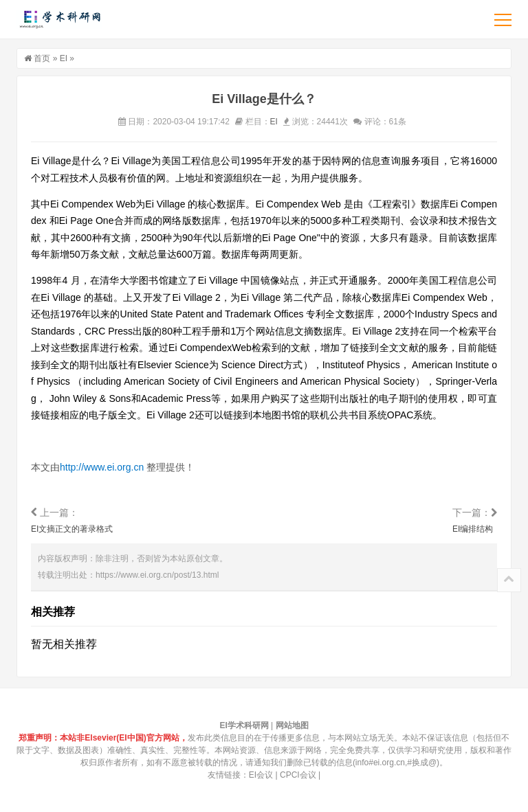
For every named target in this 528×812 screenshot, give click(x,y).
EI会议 (261, 775)
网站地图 (292, 725)
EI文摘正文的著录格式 (72, 529)
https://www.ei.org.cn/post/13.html (157, 575)
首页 (42, 58)
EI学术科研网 (59, 19)
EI (64, 58)
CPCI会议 (298, 775)
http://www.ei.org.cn (102, 467)
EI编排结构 (473, 529)
